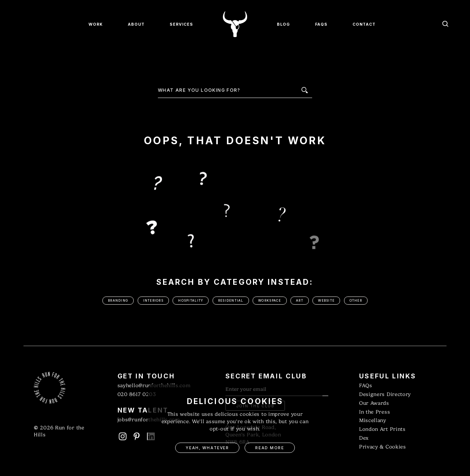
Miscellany (373, 420)
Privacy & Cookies (383, 447)
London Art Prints (382, 429)
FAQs (366, 386)
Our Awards (374, 403)
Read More (270, 448)
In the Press (375, 412)
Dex (364, 438)
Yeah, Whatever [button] (207, 448)
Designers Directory (385, 394)
